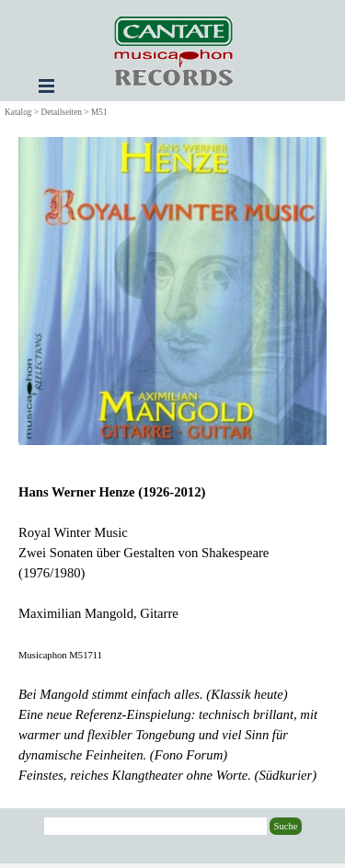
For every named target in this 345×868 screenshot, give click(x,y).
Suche (285, 826)
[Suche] (156, 826)
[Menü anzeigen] (47, 86)
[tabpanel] (172, 634)
